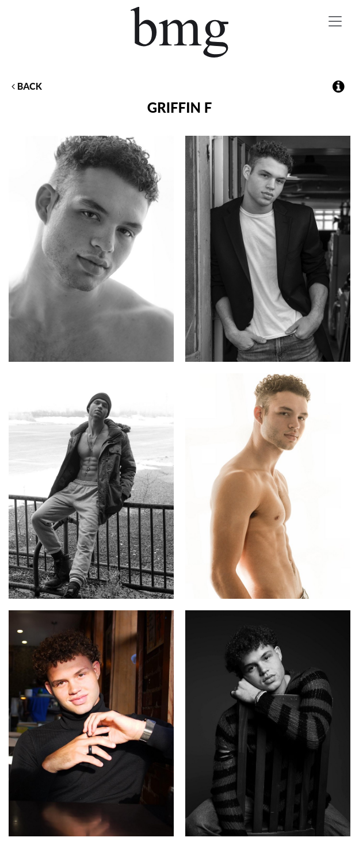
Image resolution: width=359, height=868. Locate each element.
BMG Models (179, 32)
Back (27, 86)
